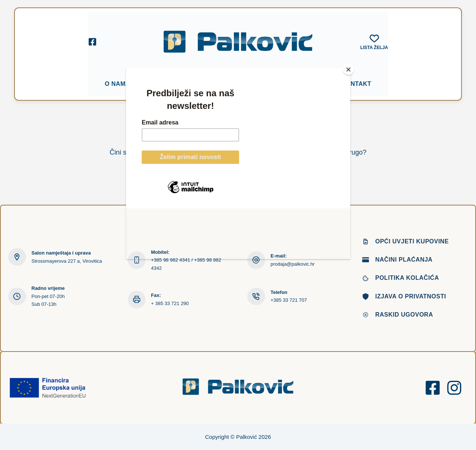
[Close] (348, 69)
